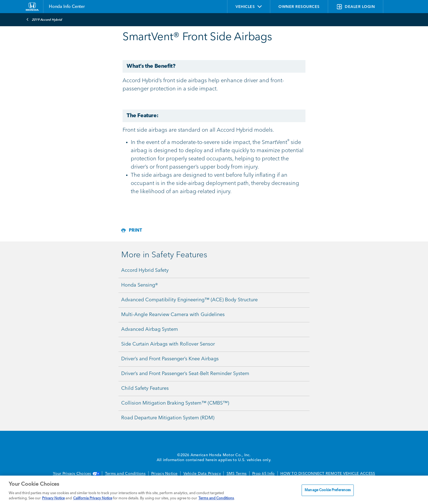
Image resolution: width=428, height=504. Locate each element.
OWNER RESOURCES (299, 7)
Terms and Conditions (125, 474)
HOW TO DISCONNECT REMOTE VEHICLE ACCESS (328, 474)
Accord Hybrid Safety (145, 270)
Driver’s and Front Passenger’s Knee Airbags (170, 359)
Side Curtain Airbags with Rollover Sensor (168, 344)
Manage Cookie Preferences (328, 490)
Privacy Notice (164, 474)
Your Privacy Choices (76, 474)
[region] (214, 490)
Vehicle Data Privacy (202, 474)
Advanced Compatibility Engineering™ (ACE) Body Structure (189, 300)
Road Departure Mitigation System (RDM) (168, 418)
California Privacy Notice (93, 498)
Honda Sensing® (140, 285)
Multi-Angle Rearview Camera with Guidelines (173, 315)
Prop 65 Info (263, 474)
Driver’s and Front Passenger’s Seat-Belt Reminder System (185, 374)
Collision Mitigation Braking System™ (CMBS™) (175, 403)
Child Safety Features (145, 388)
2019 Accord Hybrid (44, 19)
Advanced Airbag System (150, 329)
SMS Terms (237, 474)
